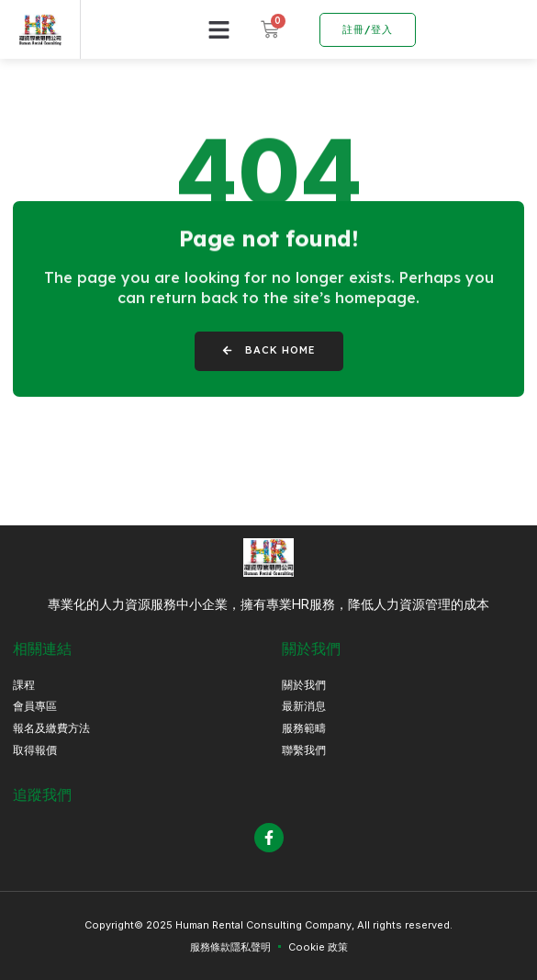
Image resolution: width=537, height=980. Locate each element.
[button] (219, 29)
